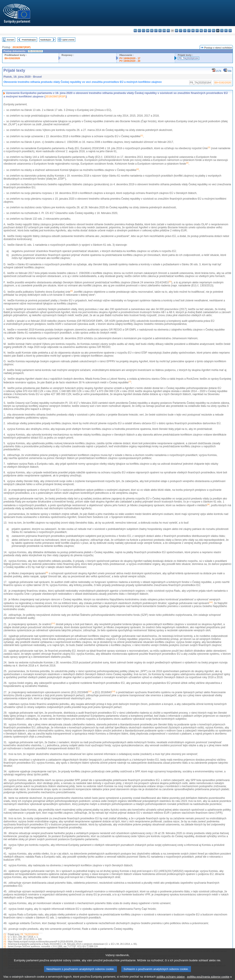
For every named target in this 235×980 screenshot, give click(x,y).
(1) (5, 934)
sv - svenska (230, 31)
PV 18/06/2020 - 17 (130, 58)
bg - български (135, 31)
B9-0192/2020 (12, 58)
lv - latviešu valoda (185, 31)
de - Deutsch (152, 31)
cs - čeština (144, 31)
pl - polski (205, 31)
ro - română (214, 31)
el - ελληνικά (160, 31)
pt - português (210, 31)
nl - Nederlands (201, 31)
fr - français (168, 31)
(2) (5, 937)
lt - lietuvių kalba (189, 31)
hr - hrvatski (177, 31)
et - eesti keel (156, 31)
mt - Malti (197, 31)
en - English (164, 31)
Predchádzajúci (29, 40)
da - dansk (148, 31)
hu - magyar (193, 31)
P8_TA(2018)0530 (29, 934)
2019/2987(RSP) (21, 47)
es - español (139, 31)
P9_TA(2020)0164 (188, 58)
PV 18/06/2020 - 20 (130, 61)
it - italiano (181, 31)
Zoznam (11, 40)
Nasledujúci (46, 40)
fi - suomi (226, 31)
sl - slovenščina (222, 31)
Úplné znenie (68, 40)
